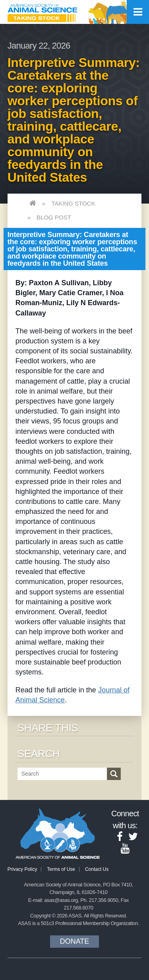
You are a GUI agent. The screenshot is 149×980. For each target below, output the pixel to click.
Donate (75, 941)
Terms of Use (61, 869)
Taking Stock (73, 203)
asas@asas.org (61, 900)
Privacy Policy (22, 869)
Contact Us (97, 869)
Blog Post (54, 217)
